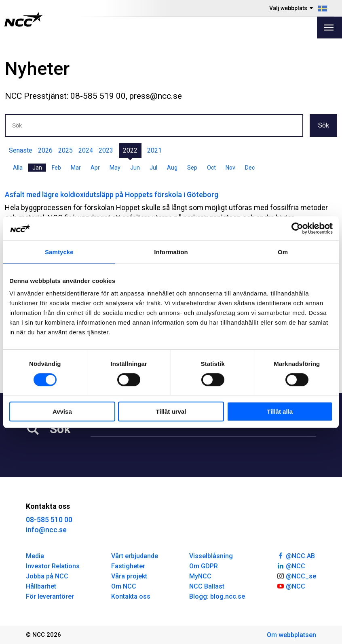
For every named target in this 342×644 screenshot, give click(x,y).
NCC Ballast (207, 586)
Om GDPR (204, 566)
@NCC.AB (296, 555)
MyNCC (200, 576)
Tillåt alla (280, 411)
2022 (130, 150)
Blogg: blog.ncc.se (217, 596)
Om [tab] (283, 252)
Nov (230, 168)
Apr (95, 168)
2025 (65, 150)
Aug (172, 168)
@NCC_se (296, 576)
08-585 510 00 (49, 520)
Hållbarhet (41, 586)
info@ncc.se (46, 530)
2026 (45, 150)
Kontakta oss (131, 596)
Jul (153, 168)
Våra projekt (129, 576)
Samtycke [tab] (59, 252)
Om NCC (124, 586)
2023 (106, 150)
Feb (56, 168)
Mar (76, 168)
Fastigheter (128, 566)
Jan (37, 168)
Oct (211, 168)
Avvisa (62, 411)
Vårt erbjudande (135, 556)
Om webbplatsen (291, 635)
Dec (250, 168)
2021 (154, 150)
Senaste (21, 150)
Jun (135, 168)
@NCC (291, 565)
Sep (192, 168)
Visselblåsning (211, 556)
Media (35, 556)
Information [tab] (171, 252)
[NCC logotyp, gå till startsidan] (23, 19)
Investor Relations (53, 566)
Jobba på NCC (47, 576)
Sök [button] (323, 125)
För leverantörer (50, 596)
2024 (86, 150)
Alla (18, 168)
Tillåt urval (171, 411)
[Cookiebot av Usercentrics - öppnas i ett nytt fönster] (297, 228)
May (115, 168)
